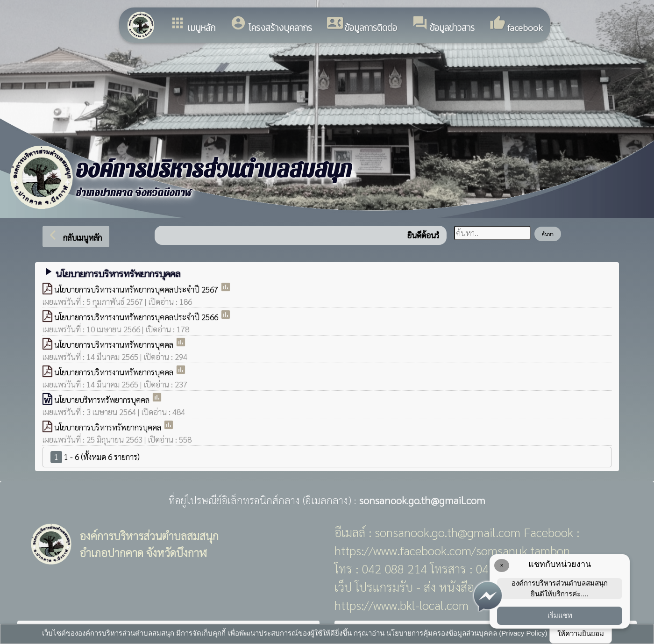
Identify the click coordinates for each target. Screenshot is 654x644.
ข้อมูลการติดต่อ (362, 25)
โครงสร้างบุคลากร (271, 25)
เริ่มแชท (560, 615)
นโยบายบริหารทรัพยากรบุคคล (103, 400)
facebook (516, 25)
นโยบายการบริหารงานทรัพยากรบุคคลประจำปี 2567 (137, 289)
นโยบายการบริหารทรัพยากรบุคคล (109, 427)
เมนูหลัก (192, 25)
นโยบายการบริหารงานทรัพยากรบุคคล (115, 344)
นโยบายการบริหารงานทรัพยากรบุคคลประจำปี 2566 (137, 317)
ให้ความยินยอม (581, 633)
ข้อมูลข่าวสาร (443, 25)
